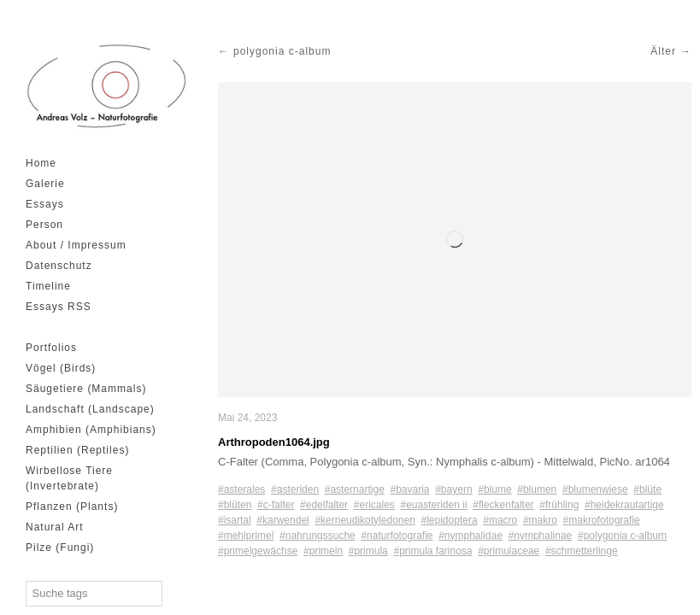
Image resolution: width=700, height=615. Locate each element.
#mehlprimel (246, 536)
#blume (494, 489)
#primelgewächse (258, 551)
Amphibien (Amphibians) (91, 430)
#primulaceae (509, 551)
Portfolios (51, 348)
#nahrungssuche (318, 536)
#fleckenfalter (503, 505)
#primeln (323, 551)
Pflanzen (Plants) (72, 507)
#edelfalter (324, 505)
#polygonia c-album (622, 536)
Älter (663, 51)
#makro (540, 520)
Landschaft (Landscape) (90, 409)
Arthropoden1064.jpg (274, 442)
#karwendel (282, 520)
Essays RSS (59, 307)
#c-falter (276, 505)
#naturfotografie (397, 536)
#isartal (235, 520)
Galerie (45, 184)
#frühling (559, 505)
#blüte (647, 489)
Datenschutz (59, 266)
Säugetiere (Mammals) (86, 389)
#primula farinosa (432, 551)
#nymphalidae (471, 536)
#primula (368, 551)
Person (44, 225)
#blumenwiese (595, 489)
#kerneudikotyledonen (365, 520)
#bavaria (409, 489)
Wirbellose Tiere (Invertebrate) (69, 478)
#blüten (235, 505)
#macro (500, 520)
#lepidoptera (450, 520)
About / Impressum (76, 245)
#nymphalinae (541, 536)
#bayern (453, 489)
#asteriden (295, 489)
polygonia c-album (282, 51)
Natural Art (55, 527)
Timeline (48, 286)
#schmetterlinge (582, 551)
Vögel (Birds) (61, 368)
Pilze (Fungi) (60, 548)
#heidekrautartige (624, 505)
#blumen (537, 489)
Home (41, 163)
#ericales (374, 505)
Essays (45, 204)
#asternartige (355, 489)
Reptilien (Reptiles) (77, 450)
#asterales (241, 489)
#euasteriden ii (434, 505)
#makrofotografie (602, 520)
